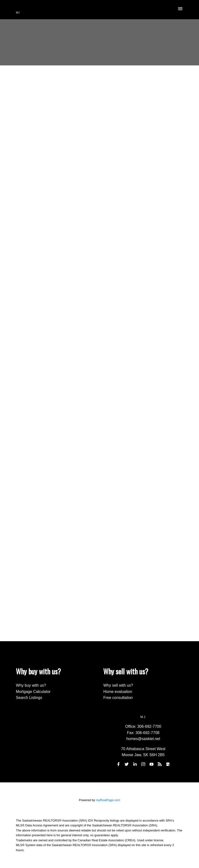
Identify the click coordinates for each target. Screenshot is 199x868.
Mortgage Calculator (33, 692)
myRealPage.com (108, 800)
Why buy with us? (31, 685)
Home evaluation (118, 692)
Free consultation (118, 698)
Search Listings (29, 698)
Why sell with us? (118, 685)
